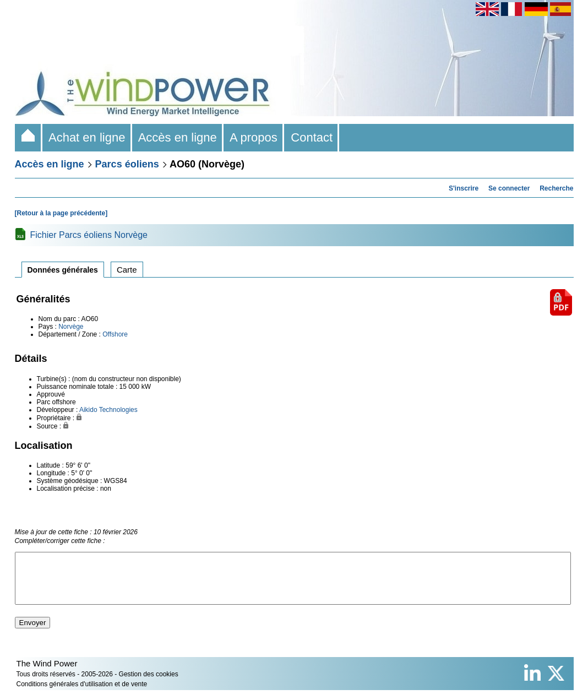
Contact (312, 137)
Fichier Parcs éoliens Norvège (89, 235)
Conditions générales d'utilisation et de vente (82, 694)
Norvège (71, 327)
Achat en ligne (87, 137)
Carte (127, 270)
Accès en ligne (178, 137)
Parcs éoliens (127, 164)
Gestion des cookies (149, 684)
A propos (254, 137)
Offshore (115, 334)
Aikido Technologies (108, 410)
